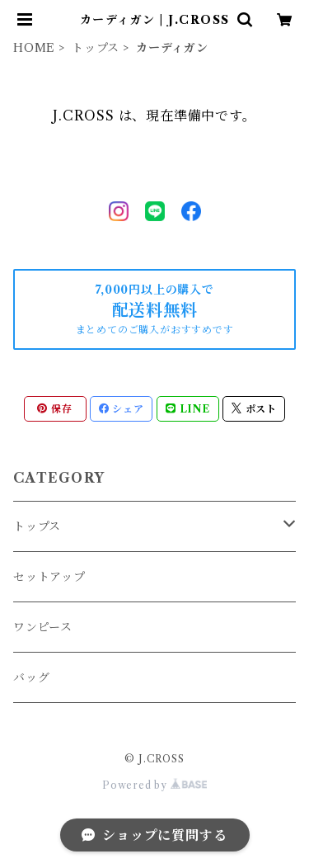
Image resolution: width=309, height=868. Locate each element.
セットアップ (49, 577)
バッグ (31, 677)
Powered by (154, 785)
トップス (96, 48)
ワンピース (43, 627)
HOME (34, 48)
